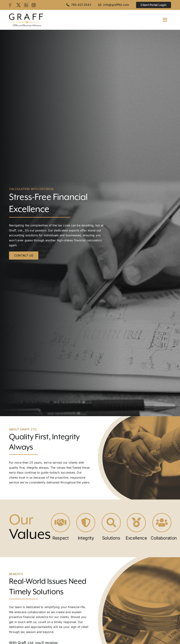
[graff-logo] (26, 15)
